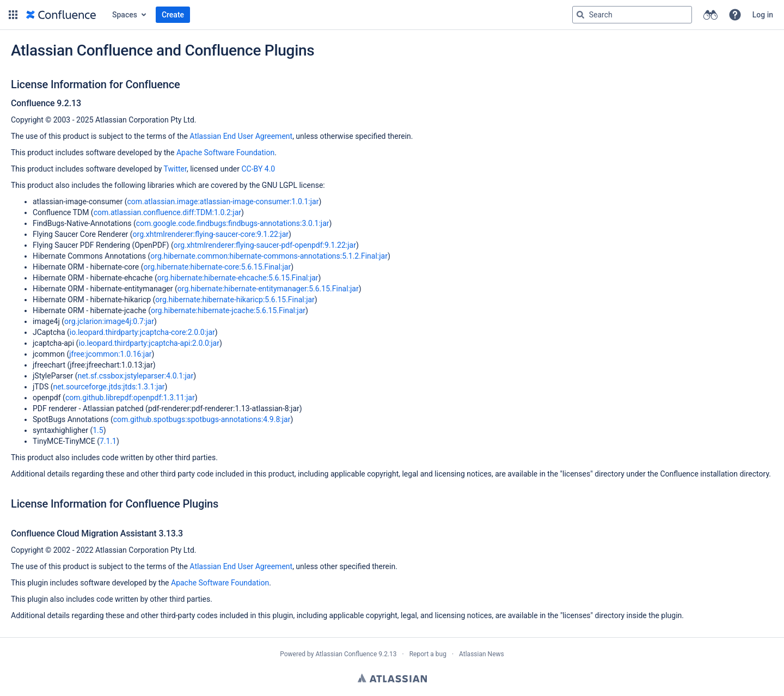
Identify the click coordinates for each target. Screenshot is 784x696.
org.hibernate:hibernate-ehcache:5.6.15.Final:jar (238, 278)
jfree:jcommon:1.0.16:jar (110, 354)
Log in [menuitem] (763, 15)
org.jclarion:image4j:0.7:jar (109, 321)
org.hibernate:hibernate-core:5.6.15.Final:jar (218, 267)
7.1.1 (108, 441)
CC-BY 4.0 (258, 169)
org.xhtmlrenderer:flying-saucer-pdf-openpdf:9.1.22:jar (265, 245)
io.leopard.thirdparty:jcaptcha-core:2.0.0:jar (142, 332)
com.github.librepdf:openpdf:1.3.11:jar (130, 398)
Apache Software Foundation (225, 152)
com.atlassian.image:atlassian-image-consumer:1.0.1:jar (223, 202)
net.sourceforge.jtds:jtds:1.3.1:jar (109, 387)
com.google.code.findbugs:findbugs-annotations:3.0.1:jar (233, 223)
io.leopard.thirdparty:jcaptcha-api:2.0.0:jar (149, 343)
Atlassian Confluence (346, 654)
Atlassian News (482, 654)
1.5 (98, 430)
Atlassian (392, 678)
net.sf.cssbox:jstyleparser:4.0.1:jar (135, 376)
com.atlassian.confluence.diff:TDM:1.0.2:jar (167, 212)
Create (173, 15)
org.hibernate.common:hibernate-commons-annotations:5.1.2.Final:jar (269, 256)
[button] (13, 15)
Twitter (175, 169)
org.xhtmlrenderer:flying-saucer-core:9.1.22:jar (211, 234)
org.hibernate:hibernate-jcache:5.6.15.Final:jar (228, 310)
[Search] (580, 15)
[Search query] (632, 15)
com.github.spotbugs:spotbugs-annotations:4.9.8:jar (202, 419)
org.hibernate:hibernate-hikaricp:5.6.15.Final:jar (235, 300)
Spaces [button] (125, 15)
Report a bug (428, 654)
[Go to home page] (61, 15)
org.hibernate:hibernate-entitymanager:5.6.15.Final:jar (268, 289)
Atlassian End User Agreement (241, 136)
